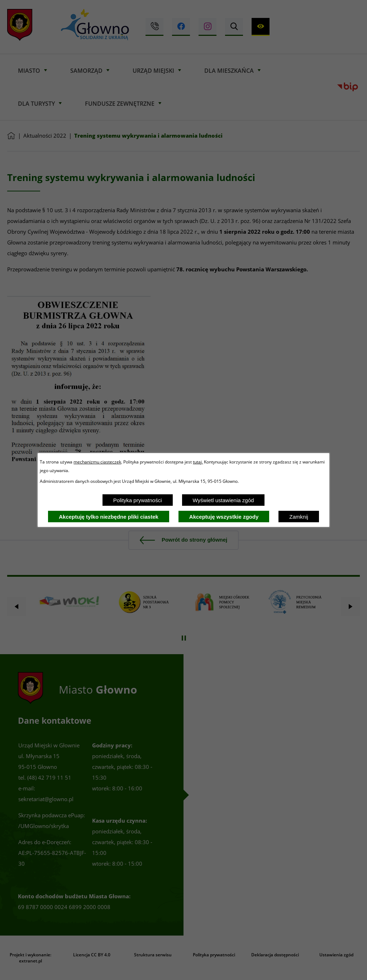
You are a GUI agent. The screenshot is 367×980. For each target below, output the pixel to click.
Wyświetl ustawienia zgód (223, 500)
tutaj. (198, 462)
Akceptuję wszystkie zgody (224, 517)
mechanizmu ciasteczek (97, 462)
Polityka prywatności (138, 500)
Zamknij (299, 517)
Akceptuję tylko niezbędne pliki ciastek (109, 517)
